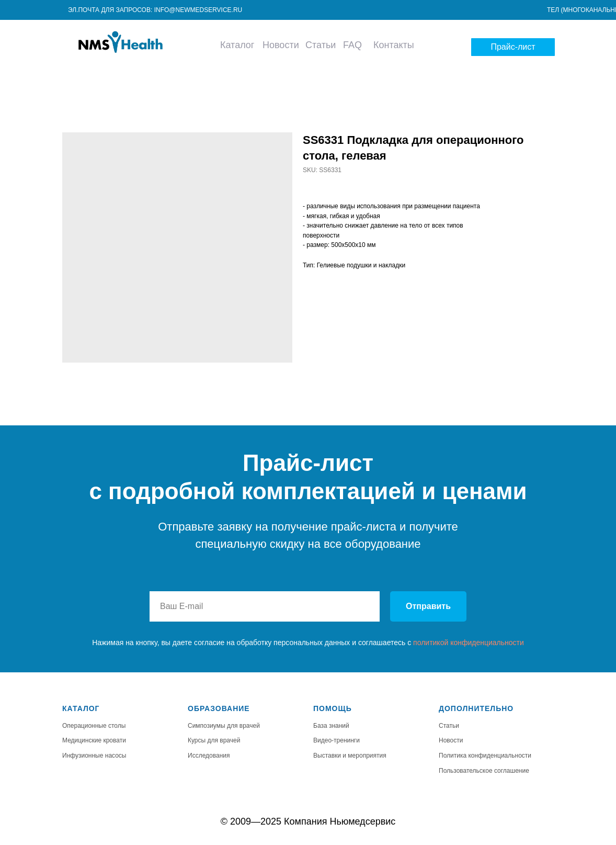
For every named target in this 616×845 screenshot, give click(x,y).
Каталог (237, 45)
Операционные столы (94, 726)
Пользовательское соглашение (484, 771)
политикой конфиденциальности (469, 643)
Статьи (321, 45)
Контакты (394, 45)
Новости (281, 45)
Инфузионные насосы (94, 756)
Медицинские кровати (94, 740)
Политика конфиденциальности (485, 756)
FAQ (352, 45)
